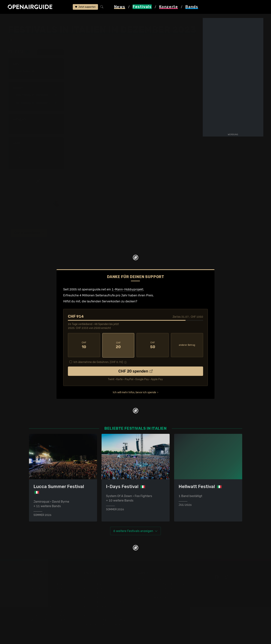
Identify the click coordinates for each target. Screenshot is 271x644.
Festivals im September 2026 (49, 615)
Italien (46, 19)
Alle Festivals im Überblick (47, 619)
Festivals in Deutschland (46, 588)
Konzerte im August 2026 (101, 610)
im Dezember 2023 (66, 19)
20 (118, 345)
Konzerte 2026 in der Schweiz (104, 615)
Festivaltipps (38, 579)
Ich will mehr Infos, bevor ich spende (134, 392)
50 (153, 345)
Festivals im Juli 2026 (44, 606)
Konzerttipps (92, 579)
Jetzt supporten (85, 7)
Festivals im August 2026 (47, 610)
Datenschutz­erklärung (154, 592)
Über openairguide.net (154, 579)
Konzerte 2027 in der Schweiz (104, 619)
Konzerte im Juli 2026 (99, 606)
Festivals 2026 (39, 592)
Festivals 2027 (39, 597)
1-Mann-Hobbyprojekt (127, 289)
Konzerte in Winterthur (99, 592)
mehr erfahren (20, 241)
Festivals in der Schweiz (46, 583)
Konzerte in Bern (95, 588)
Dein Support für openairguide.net (162, 583)
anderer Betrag (187, 345)
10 (84, 345)
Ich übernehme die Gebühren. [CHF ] (98, 362)
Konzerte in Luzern (97, 597)
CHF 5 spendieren (29, 233)
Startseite (15, 19)
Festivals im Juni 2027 (45, 601)
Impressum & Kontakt (153, 597)
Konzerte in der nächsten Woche (106, 601)
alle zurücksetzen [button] (50, 52)
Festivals (32, 19)
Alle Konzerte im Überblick (102, 624)
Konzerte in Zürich (96, 583)
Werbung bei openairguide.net (159, 588)
